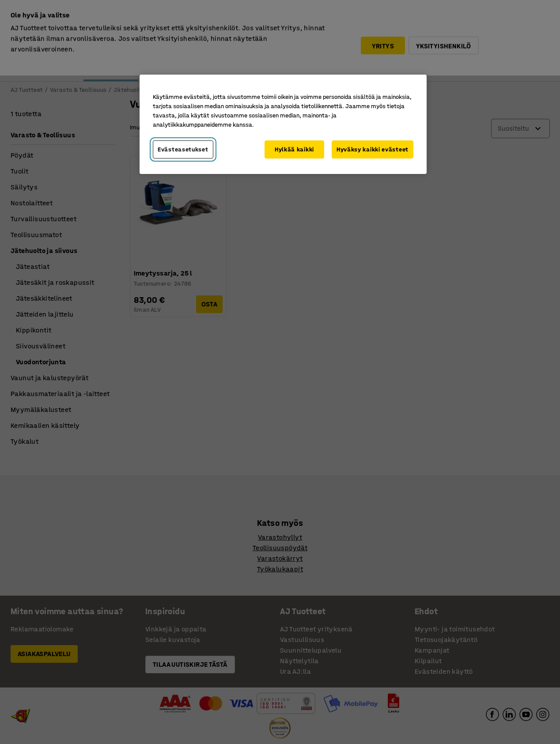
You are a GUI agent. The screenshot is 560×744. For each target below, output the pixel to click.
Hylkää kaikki (294, 149)
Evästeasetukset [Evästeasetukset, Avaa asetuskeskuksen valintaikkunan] (183, 149)
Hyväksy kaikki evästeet (373, 149)
